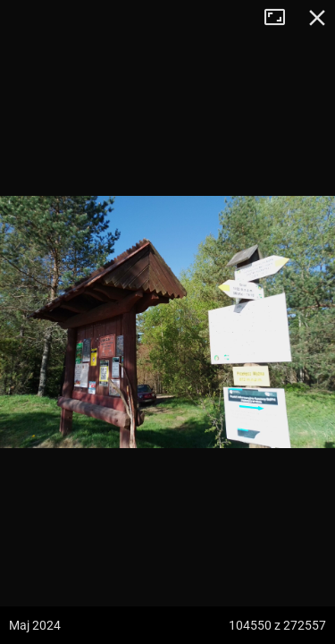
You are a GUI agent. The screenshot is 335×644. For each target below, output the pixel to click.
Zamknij (317, 18)
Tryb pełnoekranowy (281, 18)
